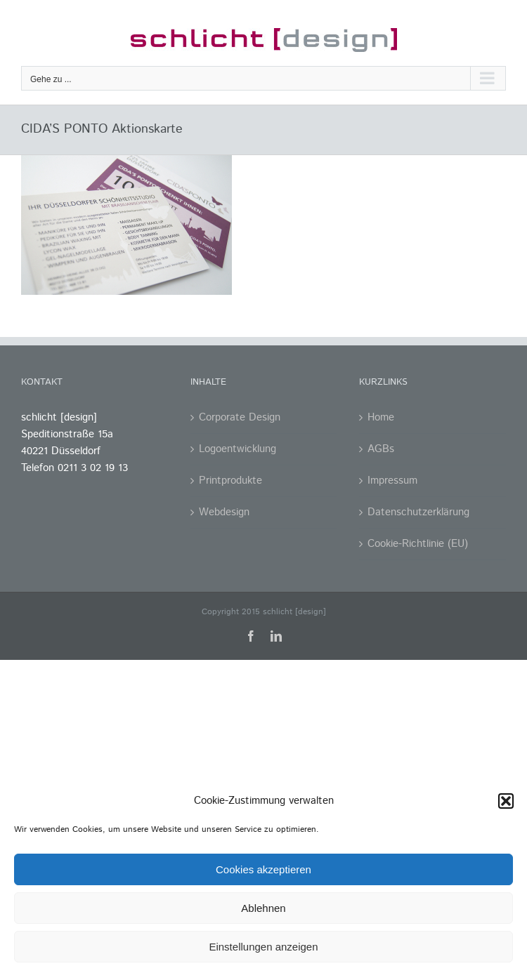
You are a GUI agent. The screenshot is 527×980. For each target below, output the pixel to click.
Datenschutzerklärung (418, 512)
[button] (506, 801)
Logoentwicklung (238, 449)
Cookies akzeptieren (263, 869)
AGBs (381, 449)
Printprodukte (230, 481)
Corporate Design (240, 417)
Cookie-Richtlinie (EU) (418, 544)
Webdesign (224, 512)
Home (381, 417)
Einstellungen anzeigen (263, 947)
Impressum (392, 481)
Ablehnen (263, 908)
